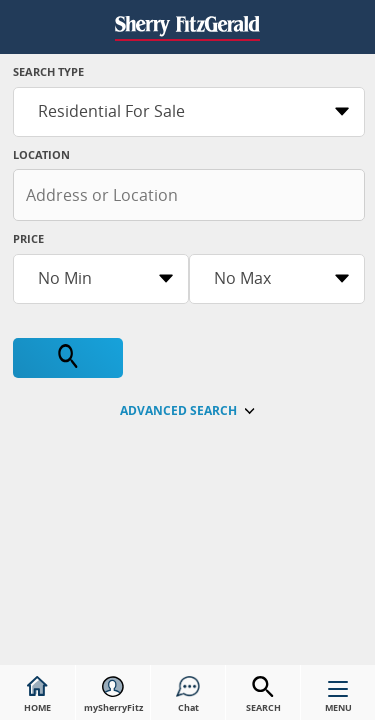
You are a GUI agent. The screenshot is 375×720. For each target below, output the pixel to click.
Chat (188, 695)
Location (41, 154)
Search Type (48, 71)
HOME (37, 695)
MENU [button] (338, 701)
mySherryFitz (113, 695)
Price (28, 238)
